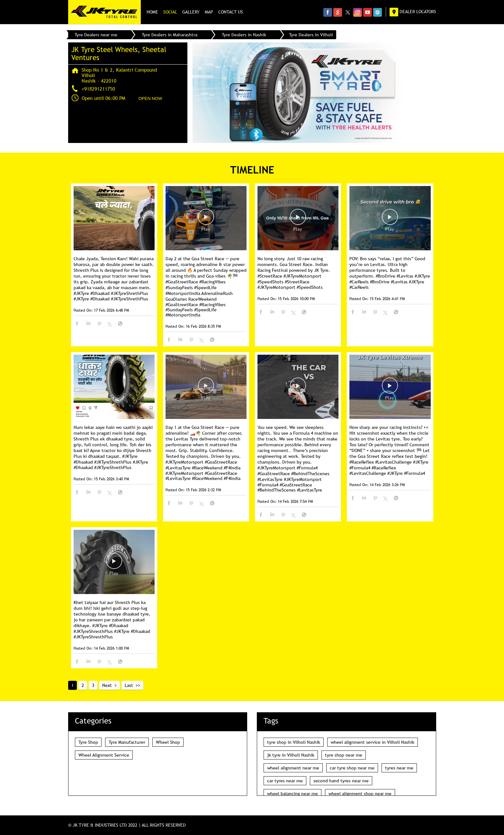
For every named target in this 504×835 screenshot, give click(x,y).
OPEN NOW (150, 98)
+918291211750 (98, 89)
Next (107, 685)
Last (129, 685)
